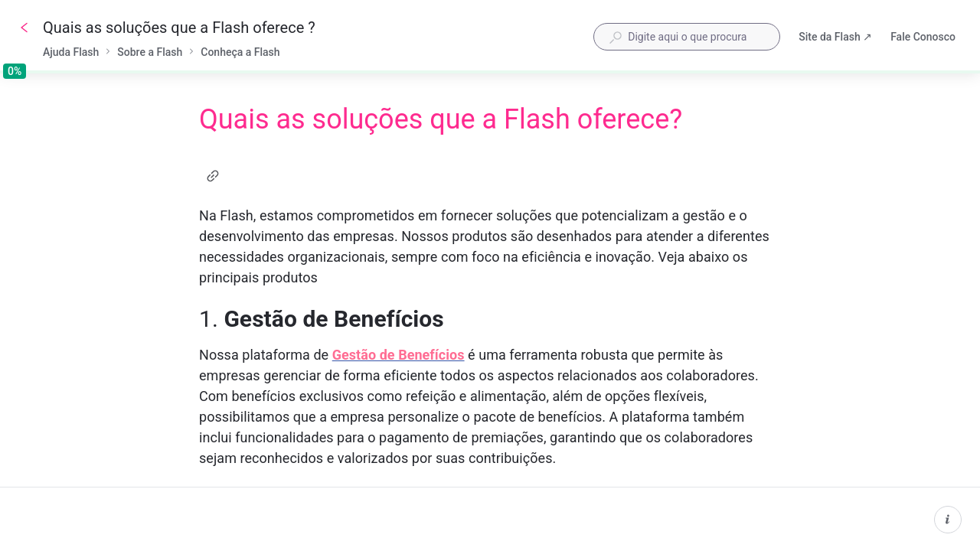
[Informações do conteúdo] (948, 520)
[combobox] (687, 37)
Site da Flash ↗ (835, 38)
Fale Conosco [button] (923, 37)
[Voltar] (24, 28)
